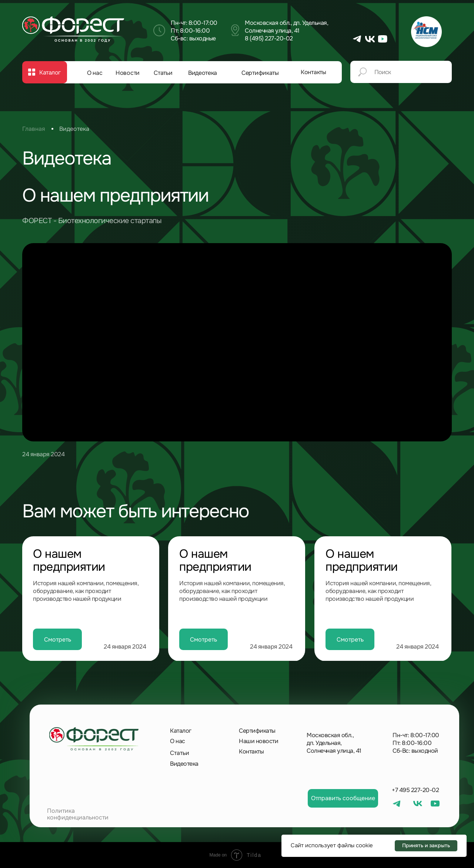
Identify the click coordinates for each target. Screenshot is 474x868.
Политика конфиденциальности (78, 814)
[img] (73, 29)
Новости (128, 73)
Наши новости (258, 741)
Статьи (163, 73)
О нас (95, 73)
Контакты (313, 72)
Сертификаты (260, 73)
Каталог (181, 731)
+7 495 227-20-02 (415, 790)
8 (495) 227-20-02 (269, 38)
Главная (34, 129)
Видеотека (203, 73)
